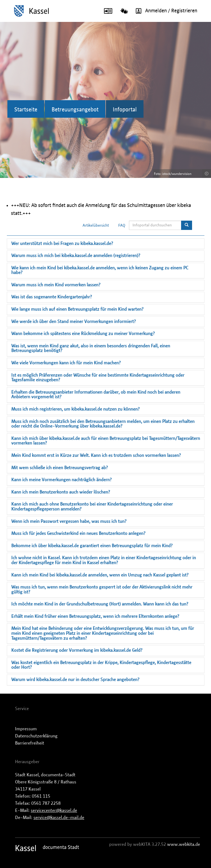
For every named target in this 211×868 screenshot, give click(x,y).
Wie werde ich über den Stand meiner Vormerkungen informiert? (74, 322)
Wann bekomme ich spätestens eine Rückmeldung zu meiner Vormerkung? (83, 334)
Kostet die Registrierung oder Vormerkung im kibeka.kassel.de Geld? (77, 650)
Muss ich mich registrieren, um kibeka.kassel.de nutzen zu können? (75, 409)
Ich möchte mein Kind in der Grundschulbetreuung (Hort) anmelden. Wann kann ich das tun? (100, 604)
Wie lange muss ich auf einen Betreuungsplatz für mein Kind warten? (77, 309)
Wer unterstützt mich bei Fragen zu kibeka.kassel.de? (62, 244)
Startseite (26, 110)
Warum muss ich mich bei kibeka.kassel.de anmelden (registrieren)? (76, 256)
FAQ (122, 226)
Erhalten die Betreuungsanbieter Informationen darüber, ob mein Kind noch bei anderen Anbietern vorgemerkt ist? (96, 395)
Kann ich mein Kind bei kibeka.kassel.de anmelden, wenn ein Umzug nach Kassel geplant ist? (100, 575)
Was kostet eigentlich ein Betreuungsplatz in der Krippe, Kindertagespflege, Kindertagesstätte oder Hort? (101, 665)
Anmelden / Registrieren (165, 11)
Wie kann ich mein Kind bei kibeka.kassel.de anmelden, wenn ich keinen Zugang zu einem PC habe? (100, 270)
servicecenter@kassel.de (54, 811)
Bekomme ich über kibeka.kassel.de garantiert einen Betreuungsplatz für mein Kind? (92, 546)
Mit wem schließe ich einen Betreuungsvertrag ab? (60, 468)
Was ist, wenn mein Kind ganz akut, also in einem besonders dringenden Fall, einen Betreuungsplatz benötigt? (91, 348)
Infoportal (125, 110)
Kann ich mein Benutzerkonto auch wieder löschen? (61, 492)
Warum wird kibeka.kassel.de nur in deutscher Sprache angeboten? (75, 680)
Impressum (26, 729)
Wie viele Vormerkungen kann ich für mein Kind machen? (66, 363)
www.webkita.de (184, 844)
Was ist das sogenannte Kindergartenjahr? (52, 297)
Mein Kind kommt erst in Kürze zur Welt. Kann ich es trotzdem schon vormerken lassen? (96, 455)
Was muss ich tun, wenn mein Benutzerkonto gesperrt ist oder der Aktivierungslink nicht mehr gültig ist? (102, 590)
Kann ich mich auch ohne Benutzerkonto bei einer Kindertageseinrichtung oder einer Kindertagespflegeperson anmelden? (92, 507)
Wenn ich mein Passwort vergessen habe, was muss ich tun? (69, 521)
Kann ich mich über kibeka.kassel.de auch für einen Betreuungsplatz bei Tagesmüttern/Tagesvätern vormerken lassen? (106, 441)
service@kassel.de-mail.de (59, 818)
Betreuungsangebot (75, 110)
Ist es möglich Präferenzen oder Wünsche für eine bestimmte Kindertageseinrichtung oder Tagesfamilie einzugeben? (98, 378)
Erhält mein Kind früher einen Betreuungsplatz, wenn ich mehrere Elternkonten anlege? (95, 616)
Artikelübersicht (96, 226)
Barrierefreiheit (30, 743)
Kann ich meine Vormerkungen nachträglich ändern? (61, 480)
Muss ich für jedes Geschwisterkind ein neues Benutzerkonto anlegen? (78, 534)
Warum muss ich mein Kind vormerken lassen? (56, 285)
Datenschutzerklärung (36, 736)
